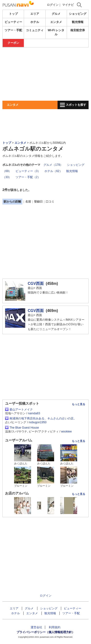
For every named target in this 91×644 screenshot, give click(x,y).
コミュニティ (35, 30)
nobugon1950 (37, 422)
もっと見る (79, 404)
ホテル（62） (53, 171)
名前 (28, 202)
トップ (13, 14)
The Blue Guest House (24, 428)
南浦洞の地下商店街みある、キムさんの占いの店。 (43, 418)
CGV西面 (36, 284)
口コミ (50, 202)
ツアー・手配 (13, 30)
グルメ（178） (53, 165)
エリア (35, 14)
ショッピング (78, 14)
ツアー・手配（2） (28, 177)
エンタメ (56, 22)
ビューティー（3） (28, 171)
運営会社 (36, 627)
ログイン (53, 5)
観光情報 (78, 22)
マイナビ (68, 5)
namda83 (34, 413)
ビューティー (13, 22)
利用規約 (55, 627)
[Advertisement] (45, 74)
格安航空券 (78, 30)
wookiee (66, 432)
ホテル (35, 22)
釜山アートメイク (21, 409)
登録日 (38, 202)
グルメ (56, 14)
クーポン (13, 43)
